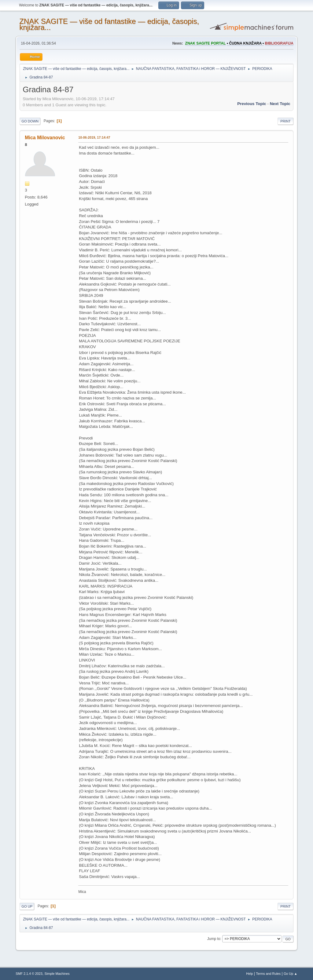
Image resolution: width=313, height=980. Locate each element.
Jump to (214, 939)
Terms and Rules (268, 974)
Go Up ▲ (291, 974)
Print (285, 121)
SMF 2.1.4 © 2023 (29, 974)
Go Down (30, 121)
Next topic (280, 104)
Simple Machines (57, 974)
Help (249, 974)
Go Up (27, 906)
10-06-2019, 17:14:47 (94, 137)
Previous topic (252, 104)
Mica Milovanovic (45, 138)
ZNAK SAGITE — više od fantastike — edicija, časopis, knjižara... (109, 24)
